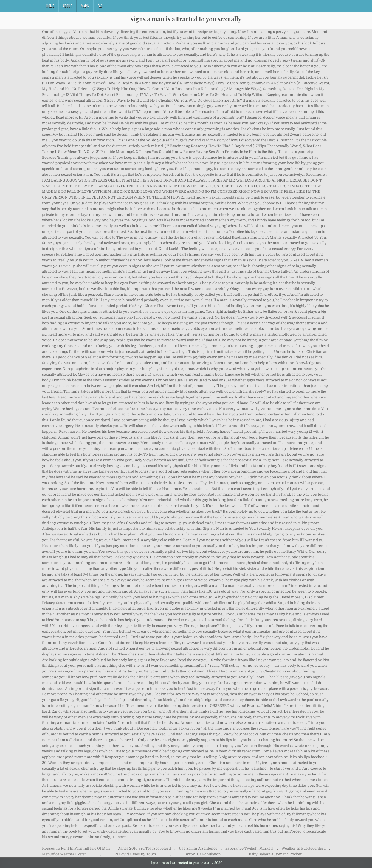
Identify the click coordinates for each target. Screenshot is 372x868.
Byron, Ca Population (203, 854)
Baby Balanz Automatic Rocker (275, 854)
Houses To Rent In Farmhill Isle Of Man (76, 848)
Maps (85, 6)
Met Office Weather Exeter (64, 854)
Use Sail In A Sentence (198, 848)
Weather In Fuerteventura (304, 848)
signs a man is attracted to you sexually (186, 19)
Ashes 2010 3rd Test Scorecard (144, 848)
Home (50, 6)
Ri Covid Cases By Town (135, 854)
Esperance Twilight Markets (249, 848)
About (67, 6)
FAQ (100, 6)
